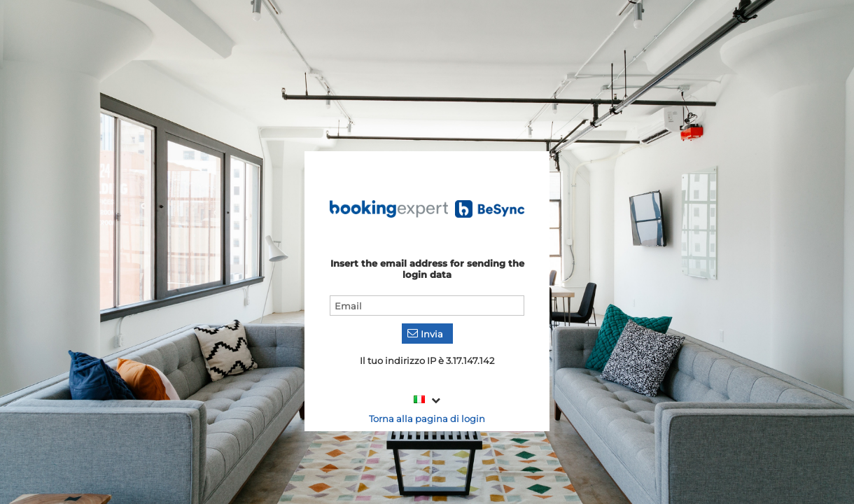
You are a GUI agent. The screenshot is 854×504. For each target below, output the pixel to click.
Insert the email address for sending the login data (427, 269)
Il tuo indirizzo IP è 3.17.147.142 (427, 360)
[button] (427, 334)
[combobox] (427, 400)
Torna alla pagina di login (427, 419)
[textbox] (427, 306)
